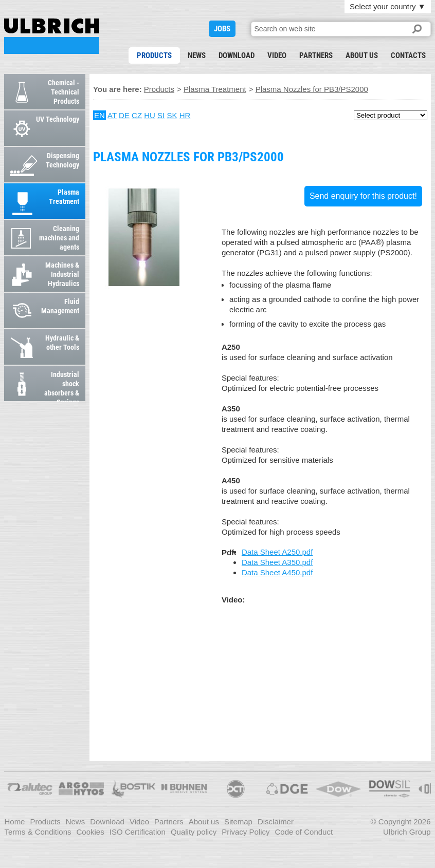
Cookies (90, 832)
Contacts (408, 55)
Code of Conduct (304, 832)
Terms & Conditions (38, 832)
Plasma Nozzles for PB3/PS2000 (52, 36)
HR (185, 115)
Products (154, 55)
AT (112, 115)
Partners (316, 55)
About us (362, 55)
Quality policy (194, 832)
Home (14, 822)
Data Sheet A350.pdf (277, 562)
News (197, 55)
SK (172, 115)
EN (99, 115)
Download (237, 55)
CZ (137, 115)
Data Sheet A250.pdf (277, 552)
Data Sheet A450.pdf (277, 572)
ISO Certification (138, 832)
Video (277, 55)
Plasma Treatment (215, 89)
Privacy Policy (246, 832)
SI (161, 115)
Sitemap (238, 822)
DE (124, 115)
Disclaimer (276, 822)
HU (150, 115)
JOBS (222, 29)
